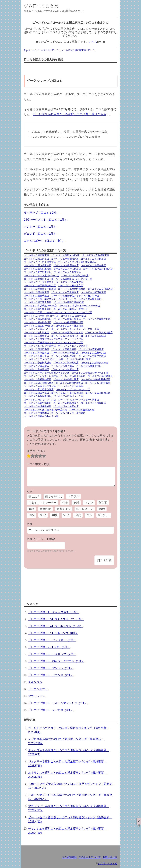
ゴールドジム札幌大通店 (66, 379)
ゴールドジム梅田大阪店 (64, 356)
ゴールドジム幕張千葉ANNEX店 (40, 306)
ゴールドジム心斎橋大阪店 (38, 363)
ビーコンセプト (38, 689)
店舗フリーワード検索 (41, 539)
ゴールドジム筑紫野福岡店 (38, 403)
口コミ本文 (39, 464)
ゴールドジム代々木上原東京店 (40, 262)
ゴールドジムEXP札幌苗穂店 (39, 383)
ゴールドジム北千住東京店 (75, 276)
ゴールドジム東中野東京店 (38, 272)
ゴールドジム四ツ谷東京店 (38, 265)
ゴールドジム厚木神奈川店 (69, 326)
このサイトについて (90, 857)
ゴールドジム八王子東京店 (65, 292)
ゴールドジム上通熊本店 (66, 406)
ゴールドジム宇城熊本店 (36, 413)
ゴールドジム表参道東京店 (95, 255)
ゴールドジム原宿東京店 (36, 255)
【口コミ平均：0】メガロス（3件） (51, 710)
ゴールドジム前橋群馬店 (64, 349)
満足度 (37, 451)
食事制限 (45, 509)
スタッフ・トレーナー (43, 503)
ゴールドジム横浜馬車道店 (38, 319)
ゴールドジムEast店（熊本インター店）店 (46, 410)
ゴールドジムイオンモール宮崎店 (68, 413)
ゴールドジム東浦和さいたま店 (67, 333)
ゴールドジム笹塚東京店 (93, 259)
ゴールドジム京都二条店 (36, 356)
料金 (65, 503)
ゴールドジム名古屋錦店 (36, 369)
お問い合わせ (110, 857)
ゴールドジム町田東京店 (93, 292)
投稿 (139, 821)
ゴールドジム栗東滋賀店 (91, 349)
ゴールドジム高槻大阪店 (78, 359)
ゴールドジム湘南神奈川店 (38, 322)
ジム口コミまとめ (41, 6)
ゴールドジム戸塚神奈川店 (97, 319)
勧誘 (31, 509)
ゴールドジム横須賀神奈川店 (68, 322)
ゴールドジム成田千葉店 (73, 316)
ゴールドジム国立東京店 (36, 292)
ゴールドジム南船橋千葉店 (38, 309)
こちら (93, 42)
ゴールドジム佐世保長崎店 (38, 406)
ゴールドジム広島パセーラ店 (68, 396)
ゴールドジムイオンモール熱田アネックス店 (47, 373)
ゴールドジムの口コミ (48, 50)
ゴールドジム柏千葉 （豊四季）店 (41, 316)
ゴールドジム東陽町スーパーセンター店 (72, 279)
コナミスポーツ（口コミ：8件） (44, 241)
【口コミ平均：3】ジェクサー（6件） (52, 640)
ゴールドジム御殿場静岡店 (38, 379)
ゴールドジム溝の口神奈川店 (39, 326)
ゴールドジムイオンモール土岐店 (41, 376)
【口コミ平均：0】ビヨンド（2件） (51, 675)
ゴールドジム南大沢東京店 (72, 289)
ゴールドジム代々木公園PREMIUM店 (77, 262)
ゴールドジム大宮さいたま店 (39, 329)
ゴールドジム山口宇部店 (36, 393)
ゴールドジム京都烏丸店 (93, 353)
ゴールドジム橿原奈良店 (89, 366)
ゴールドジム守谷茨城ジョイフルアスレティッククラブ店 (54, 342)
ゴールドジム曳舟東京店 (36, 279)
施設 (76, 503)
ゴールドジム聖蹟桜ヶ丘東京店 (40, 289)
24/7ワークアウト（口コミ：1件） (46, 220)
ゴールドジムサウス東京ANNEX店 (41, 276)
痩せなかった (54, 496)
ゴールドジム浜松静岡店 (100, 376)
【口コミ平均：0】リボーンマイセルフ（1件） (58, 703)
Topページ (29, 50)
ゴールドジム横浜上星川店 (67, 319)
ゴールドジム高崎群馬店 (36, 349)
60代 (78, 515)
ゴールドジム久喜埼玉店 (36, 336)
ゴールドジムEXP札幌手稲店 (96, 379)
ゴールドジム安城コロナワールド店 (90, 373)
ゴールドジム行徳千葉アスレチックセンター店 (48, 299)
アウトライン (37, 696)
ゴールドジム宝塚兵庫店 (36, 366)
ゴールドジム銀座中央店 (93, 265)
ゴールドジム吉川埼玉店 (36, 333)
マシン (89, 503)
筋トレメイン (85, 509)
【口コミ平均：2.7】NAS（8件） (49, 647)
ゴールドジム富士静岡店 (73, 376)
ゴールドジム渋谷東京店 (36, 259)
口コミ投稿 (104, 560)
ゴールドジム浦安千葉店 (36, 296)
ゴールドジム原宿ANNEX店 (65, 255)
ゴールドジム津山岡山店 (98, 393)
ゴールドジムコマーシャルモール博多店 (79, 400)
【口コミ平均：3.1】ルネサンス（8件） (53, 633)
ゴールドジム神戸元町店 (66, 363)
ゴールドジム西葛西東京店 (69, 282)
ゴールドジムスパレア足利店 (73, 346)
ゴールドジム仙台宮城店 (98, 383)
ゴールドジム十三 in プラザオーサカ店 (44, 359)
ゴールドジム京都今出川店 (65, 353)
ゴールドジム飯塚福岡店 (66, 403)
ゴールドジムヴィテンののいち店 (73, 390)
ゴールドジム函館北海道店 (69, 383)
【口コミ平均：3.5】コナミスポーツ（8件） (56, 619)
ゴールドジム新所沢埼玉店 (99, 333)
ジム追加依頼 (69, 857)
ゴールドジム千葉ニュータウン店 (71, 309)
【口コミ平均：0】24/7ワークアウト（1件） (56, 661)
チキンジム (35, 682)
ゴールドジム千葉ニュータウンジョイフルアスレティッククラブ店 (58, 312)
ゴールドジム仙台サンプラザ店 (40, 386)
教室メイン (64, 509)
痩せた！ (34, 496)
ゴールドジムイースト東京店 (39, 282)
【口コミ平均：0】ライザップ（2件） (52, 654)
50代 (66, 515)
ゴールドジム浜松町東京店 (38, 269)
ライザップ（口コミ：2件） (42, 213)
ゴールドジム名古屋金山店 (65, 369)
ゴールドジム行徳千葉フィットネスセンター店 (75, 296)
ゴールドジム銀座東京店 (66, 265)
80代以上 (104, 515)
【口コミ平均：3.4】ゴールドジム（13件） (55, 626)
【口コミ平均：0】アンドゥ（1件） (51, 668)
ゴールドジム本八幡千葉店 (88, 299)
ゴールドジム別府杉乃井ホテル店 (41, 416)
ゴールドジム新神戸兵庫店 (94, 363)
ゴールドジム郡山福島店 (71, 386)
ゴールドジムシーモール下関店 (67, 393)
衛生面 (103, 503)
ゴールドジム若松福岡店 (93, 403)
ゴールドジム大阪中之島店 (92, 356)
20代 (31, 515)
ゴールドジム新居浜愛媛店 (38, 396)
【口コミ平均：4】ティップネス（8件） (54, 612)
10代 (102, 509)
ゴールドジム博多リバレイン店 (40, 400)
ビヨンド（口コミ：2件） (40, 234)
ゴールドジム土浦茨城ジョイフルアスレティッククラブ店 (54, 339)
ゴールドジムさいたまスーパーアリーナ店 (77, 329)
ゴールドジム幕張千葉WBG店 (69, 302)
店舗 (30, 524)
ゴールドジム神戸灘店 (63, 366)
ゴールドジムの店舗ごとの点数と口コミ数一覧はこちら (69, 114)
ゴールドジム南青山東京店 (65, 259)
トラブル (73, 496)
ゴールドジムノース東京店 (67, 269)
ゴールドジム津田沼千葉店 (38, 302)
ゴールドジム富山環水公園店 (39, 390)
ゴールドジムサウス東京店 (67, 272)
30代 (43, 515)
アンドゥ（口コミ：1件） (40, 227)
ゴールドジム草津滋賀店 (36, 353)
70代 (89, 515)
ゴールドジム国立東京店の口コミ (78, 50)
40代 (55, 515)
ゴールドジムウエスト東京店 (98, 269)
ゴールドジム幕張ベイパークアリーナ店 (79, 306)
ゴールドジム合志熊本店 (82, 410)
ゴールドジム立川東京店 (100, 289)
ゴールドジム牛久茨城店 (93, 336)
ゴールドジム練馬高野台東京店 (40, 286)
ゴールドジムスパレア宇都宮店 (40, 346)
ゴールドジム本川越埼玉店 (65, 336)
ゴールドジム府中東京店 (71, 286)
